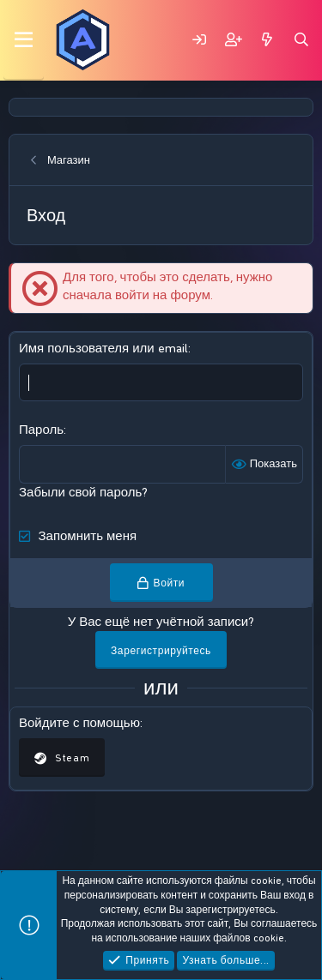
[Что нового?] (267, 40)
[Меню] (24, 40)
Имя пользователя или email (103, 348)
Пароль (41, 430)
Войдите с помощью (79, 723)
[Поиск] (301, 40)
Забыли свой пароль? (83, 492)
